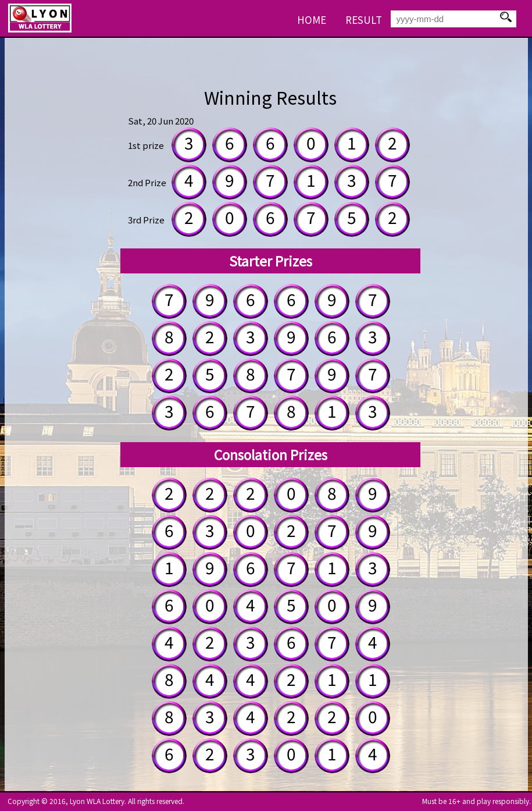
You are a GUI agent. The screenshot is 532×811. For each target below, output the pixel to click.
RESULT (364, 19)
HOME (312, 19)
